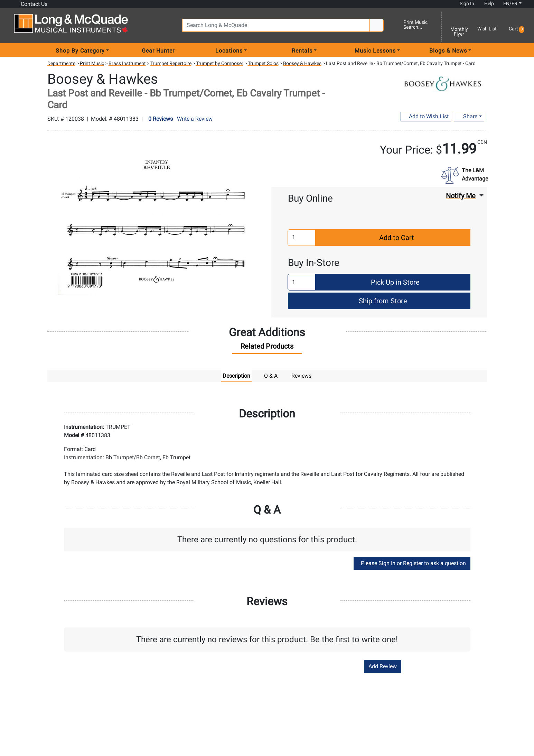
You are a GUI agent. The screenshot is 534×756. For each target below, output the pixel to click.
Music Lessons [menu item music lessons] (375, 51)
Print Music (92, 63)
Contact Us (31, 4)
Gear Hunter (158, 51)
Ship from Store (382, 301)
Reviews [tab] (301, 376)
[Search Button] (377, 25)
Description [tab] (236, 376)
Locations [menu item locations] (229, 51)
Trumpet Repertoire (171, 63)
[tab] (267, 348)
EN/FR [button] (507, 3)
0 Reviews (161, 119)
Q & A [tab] (271, 376)
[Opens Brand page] (443, 82)
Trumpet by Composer (220, 63)
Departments (61, 63)
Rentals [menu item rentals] (302, 51)
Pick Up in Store (394, 282)
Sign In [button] (465, 3)
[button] (515, 26)
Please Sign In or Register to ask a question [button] (412, 563)
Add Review (383, 666)
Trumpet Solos (263, 63)
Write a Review (195, 119)
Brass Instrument (127, 63)
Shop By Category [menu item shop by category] (80, 51)
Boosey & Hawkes (302, 63)
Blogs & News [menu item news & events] (448, 51)
